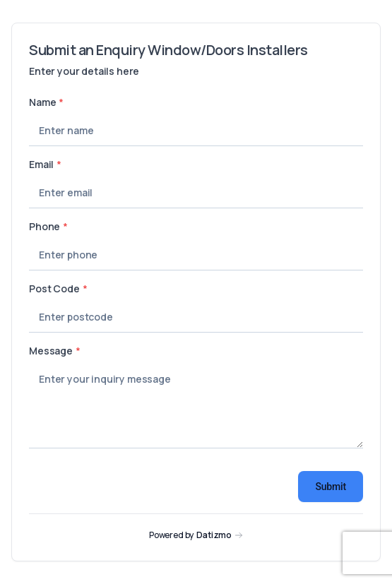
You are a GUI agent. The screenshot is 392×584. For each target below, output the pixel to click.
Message (55, 351)
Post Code (58, 288)
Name (46, 102)
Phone (48, 226)
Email (45, 164)
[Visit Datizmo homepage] (196, 535)
